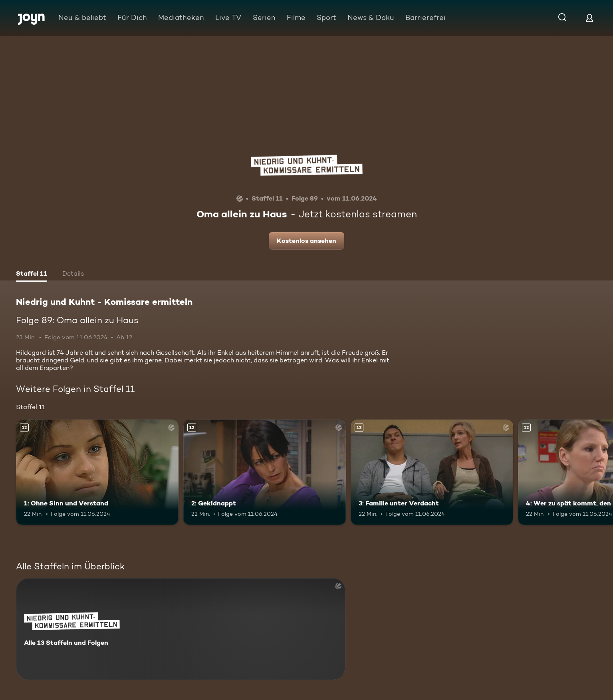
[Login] (589, 18)
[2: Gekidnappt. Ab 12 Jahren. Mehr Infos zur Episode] (265, 472)
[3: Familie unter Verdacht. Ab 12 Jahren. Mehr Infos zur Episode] (432, 472)
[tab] (32, 274)
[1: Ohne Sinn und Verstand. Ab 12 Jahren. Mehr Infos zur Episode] (97, 472)
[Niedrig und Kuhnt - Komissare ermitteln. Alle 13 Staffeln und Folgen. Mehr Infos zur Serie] (181, 629)
